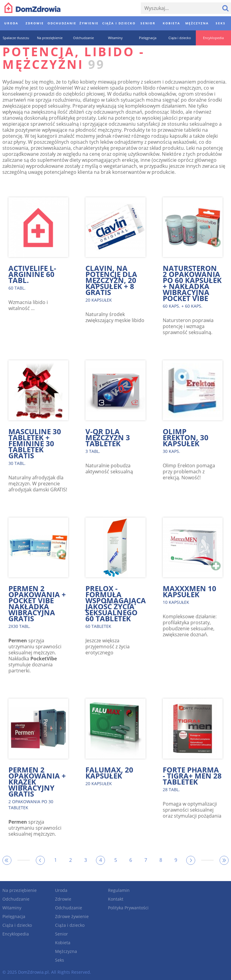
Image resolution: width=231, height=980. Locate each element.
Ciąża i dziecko (17, 925)
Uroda (61, 890)
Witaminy (12, 908)
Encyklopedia (16, 934)
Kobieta (63, 943)
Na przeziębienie (20, 890)
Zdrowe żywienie (72, 916)
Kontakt (116, 899)
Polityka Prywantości (128, 908)
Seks (60, 960)
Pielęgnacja (14, 916)
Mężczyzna (66, 951)
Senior (62, 934)
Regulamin (119, 890)
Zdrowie (63, 899)
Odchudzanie (16, 899)
